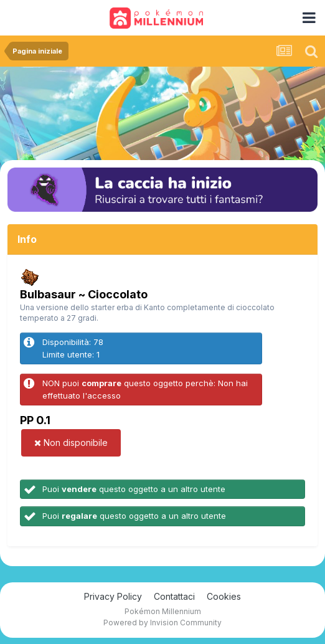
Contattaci (174, 596)
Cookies (224, 596)
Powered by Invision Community (162, 623)
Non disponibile (71, 443)
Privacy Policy (113, 596)
